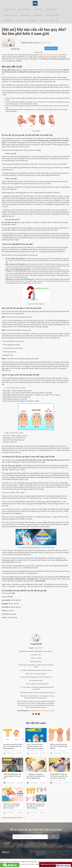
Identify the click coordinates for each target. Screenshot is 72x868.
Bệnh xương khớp (51, 15)
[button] (9, 9)
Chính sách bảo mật (64, 852)
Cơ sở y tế (37, 9)
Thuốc (19, 21)
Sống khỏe (37, 15)
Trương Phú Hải (36, 644)
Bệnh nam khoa (24, 9)
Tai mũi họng (30, 21)
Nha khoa (53, 21)
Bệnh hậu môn (50, 9)
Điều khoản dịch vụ (50, 852)
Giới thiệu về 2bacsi (36, 852)
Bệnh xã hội (7, 21)
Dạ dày (42, 21)
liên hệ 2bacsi (66, 855)
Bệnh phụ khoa (8, 9)
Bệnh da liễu (24, 15)
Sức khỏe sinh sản (9, 15)
